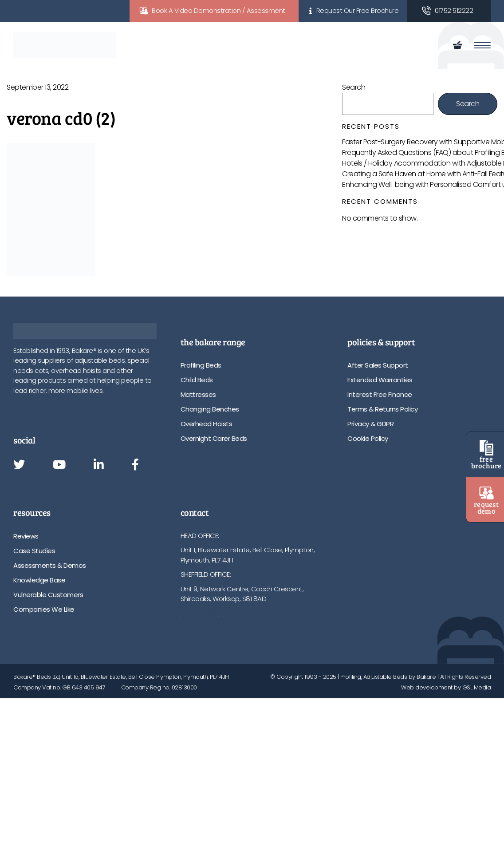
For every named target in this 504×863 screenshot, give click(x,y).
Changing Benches (210, 409)
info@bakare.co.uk (209, 627)
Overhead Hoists (207, 424)
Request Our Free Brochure (358, 10)
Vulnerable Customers (48, 595)
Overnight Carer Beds (214, 438)
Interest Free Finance (380, 394)
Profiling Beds (201, 365)
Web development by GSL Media (446, 687)
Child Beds (197, 380)
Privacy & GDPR (370, 424)
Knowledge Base (39, 580)
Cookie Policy (368, 438)
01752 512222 (454, 10)
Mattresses (198, 394)
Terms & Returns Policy (382, 409)
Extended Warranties (380, 380)
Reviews (26, 536)
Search (354, 87)
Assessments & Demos (50, 565)
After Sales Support (378, 365)
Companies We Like (44, 609)
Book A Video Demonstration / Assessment (219, 10)
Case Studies (34, 551)
